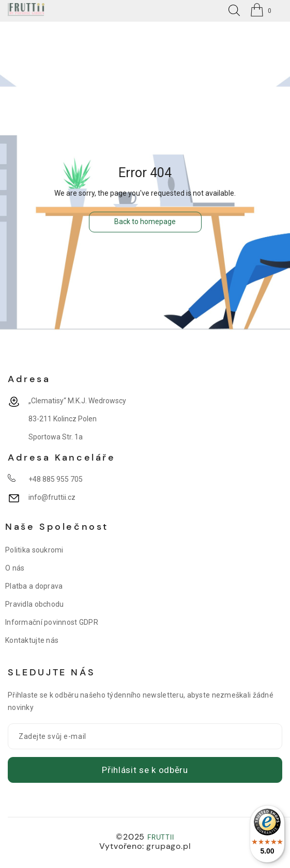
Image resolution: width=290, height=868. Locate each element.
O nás (15, 568)
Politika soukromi (34, 550)
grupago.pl (169, 846)
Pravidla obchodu (34, 604)
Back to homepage (145, 222)
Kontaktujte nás (32, 640)
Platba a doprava (34, 586)
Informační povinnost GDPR (52, 622)
